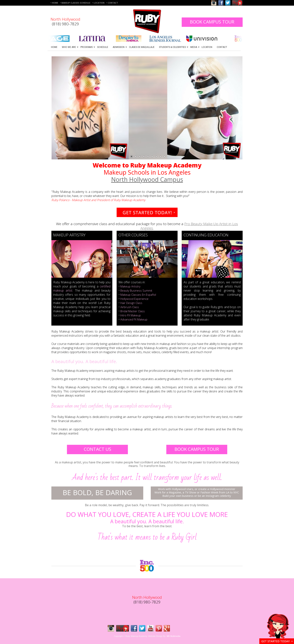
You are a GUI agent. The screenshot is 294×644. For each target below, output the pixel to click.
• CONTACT (112, 3)
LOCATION (207, 47)
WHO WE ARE (70, 47)
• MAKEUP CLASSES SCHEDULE (75, 3)
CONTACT (222, 47)
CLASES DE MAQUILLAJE (142, 47)
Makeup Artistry (130, 286)
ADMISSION (120, 47)
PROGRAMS (88, 47)
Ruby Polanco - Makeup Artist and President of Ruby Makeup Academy (98, 200)
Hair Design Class (131, 303)
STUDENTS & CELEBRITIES (174, 47)
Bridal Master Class (133, 311)
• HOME (54, 3)
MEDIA (195, 47)
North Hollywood (65, 19)
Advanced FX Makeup (134, 319)
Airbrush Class (130, 307)
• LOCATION (98, 3)
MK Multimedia (174, 636)
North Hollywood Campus (147, 179)
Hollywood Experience (134, 299)
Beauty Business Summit (136, 290)
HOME (54, 47)
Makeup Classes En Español (138, 295)
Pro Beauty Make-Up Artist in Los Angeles (189, 226)
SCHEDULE (103, 47)
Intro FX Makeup (131, 315)
